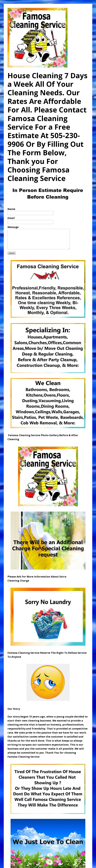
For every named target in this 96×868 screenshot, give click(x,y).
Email (11, 218)
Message (13, 227)
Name (11, 209)
